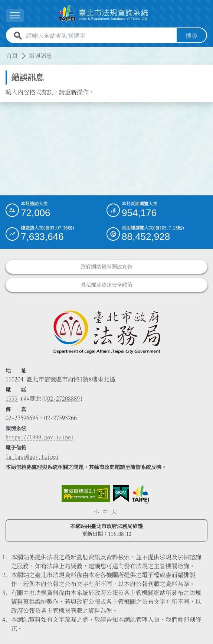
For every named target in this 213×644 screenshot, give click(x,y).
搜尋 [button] (191, 36)
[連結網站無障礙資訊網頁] (86, 494)
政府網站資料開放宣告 (106, 267)
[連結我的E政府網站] (121, 494)
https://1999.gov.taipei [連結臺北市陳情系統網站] (40, 437)
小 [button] (96, 512)
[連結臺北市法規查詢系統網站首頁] (104, 14)
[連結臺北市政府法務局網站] (106, 332)
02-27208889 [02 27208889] (63, 399)
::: (4, 51)
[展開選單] (15, 15)
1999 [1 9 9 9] (12, 399)
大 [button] (114, 512)
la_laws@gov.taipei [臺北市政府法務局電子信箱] (32, 456)
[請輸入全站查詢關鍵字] (100, 36)
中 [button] (105, 512)
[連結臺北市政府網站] (140, 495)
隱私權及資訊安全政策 (106, 285)
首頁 (12, 56)
